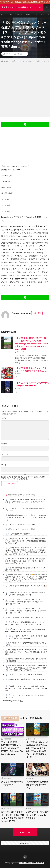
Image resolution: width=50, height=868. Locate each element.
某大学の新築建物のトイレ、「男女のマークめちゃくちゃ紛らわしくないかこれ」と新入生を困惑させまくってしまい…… (26, 517)
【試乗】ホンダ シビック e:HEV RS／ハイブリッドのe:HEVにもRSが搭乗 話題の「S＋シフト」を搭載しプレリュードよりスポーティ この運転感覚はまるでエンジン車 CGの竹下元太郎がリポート (26, 551)
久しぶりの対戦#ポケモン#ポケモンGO (12, 783)
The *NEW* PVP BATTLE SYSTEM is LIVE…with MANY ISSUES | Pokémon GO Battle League (25, 630)
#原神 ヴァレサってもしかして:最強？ (22, 529)
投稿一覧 (36, 313)
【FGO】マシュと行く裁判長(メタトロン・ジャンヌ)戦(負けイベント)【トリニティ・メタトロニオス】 (26, 623)
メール (5, 454)
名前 (4, 444)
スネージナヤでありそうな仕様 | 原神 (21, 524)
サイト (4, 465)
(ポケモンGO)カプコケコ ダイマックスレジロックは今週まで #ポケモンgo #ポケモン (13, 816)
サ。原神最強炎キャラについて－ (20, 534)
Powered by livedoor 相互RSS (14, 701)
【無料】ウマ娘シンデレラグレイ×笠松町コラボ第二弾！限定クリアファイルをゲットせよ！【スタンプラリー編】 (26, 688)
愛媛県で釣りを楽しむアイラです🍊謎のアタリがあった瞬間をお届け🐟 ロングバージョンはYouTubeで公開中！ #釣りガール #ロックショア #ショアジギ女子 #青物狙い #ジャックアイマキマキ (26, 578)
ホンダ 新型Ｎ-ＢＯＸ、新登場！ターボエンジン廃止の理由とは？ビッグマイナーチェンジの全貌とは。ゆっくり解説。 (26, 652)
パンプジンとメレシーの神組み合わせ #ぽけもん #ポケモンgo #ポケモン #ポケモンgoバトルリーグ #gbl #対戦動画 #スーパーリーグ (37, 750)
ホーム (4, 14)
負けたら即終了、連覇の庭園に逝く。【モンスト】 (27, 617)
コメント (5, 418)
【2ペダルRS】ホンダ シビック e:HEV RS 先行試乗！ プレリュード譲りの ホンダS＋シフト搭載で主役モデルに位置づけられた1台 (26, 541)
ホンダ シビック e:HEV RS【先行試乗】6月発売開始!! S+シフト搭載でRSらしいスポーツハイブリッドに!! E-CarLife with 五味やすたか (26, 561)
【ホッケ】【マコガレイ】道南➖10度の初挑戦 (25, 674)
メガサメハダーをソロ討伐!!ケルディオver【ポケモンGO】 (37, 815)
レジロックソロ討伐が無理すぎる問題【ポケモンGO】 (37, 785)
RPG (36, 14)
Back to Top (25, 832)
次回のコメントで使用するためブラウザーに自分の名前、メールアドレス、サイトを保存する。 (25, 478)
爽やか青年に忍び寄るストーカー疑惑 (22, 495)
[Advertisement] (25, 89)
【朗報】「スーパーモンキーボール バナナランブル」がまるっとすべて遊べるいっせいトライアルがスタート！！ (26, 502)
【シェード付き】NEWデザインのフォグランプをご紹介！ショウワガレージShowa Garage (26, 637)
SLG (43, 14)
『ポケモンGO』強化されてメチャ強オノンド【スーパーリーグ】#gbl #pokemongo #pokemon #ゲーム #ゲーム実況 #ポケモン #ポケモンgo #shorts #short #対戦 (31, 344)
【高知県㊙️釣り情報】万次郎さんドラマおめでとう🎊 (28, 586)
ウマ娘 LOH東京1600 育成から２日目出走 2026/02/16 (28, 679)
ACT (12, 14)
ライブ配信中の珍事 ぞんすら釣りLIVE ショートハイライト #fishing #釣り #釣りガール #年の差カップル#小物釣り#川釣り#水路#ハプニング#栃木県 (26, 668)
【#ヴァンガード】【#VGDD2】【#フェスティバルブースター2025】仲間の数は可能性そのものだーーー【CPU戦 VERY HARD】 (26, 602)
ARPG (20, 14)
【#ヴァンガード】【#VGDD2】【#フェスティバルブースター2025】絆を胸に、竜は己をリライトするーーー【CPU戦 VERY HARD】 (26, 611)
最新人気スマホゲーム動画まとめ (32, 863)
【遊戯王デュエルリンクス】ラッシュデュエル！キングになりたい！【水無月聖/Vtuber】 (26, 594)
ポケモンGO (21, 54)
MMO (28, 14)
